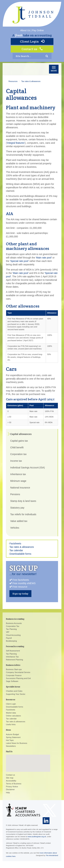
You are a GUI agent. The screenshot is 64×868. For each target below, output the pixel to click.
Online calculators (13, 716)
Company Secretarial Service (18, 672)
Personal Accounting (15, 646)
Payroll (9, 638)
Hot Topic (10, 740)
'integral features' (16, 143)
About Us (25, 30)
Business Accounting (15, 619)
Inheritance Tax (12, 657)
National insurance (20, 488)
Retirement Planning (15, 660)
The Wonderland (52, 855)
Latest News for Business (17, 743)
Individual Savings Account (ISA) (27, 468)
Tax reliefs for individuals (23, 514)
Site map (10, 778)
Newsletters (11, 746)
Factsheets (15, 544)
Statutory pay (17, 508)
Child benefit (17, 447)
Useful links (11, 724)
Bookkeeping (11, 641)
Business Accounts (14, 623)
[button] (28, 760)
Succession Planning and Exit (18, 678)
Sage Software (12, 681)
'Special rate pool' (19, 261)
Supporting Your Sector (16, 694)
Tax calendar (16, 550)
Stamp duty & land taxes (23, 501)
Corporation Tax (13, 626)
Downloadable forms (20, 554)
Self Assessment (13, 651)
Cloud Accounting (13, 635)
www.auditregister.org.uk (37, 837)
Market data (11, 713)
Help (8, 793)
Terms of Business (14, 784)
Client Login (32, 41)
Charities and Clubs (14, 691)
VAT (8, 632)
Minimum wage (18, 481)
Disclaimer (10, 789)
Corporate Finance (14, 675)
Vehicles (15, 528)
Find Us (9, 752)
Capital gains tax (19, 441)
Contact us (32, 49)
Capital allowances (21, 434)
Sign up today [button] (20, 594)
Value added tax (19, 521)
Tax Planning (11, 629)
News (8, 730)
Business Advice (13, 665)
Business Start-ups (14, 669)
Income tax (16, 461)
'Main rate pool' (44, 258)
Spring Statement (13, 737)
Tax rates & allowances (31, 81)
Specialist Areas (13, 687)
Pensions (15, 494)
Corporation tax (18, 454)
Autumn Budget (12, 734)
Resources (13, 81)
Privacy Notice (12, 787)
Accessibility (11, 781)
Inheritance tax (18, 474)
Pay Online (38, 30)
